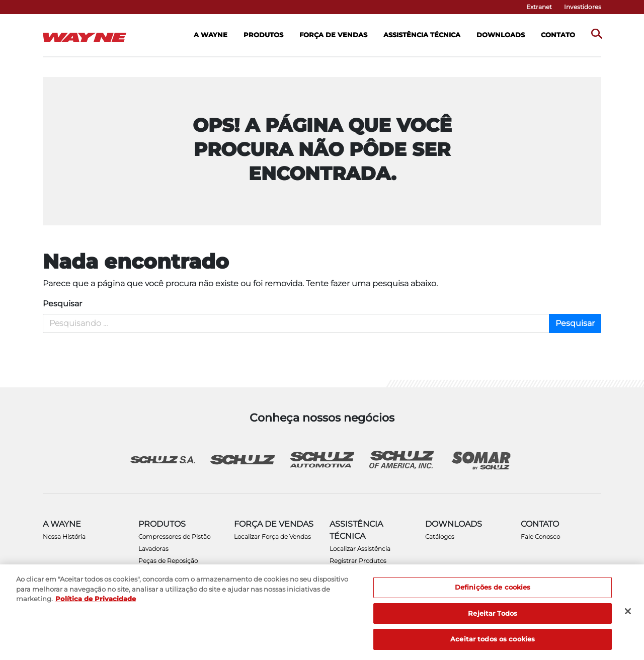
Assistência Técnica (422, 35)
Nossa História (64, 537)
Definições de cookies (493, 587)
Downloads (501, 35)
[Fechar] (628, 611)
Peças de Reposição (168, 561)
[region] (322, 612)
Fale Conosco (540, 537)
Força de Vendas (333, 35)
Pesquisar (62, 304)
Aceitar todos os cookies (493, 639)
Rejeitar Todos (493, 613)
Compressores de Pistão (174, 537)
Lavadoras (153, 549)
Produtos (263, 35)
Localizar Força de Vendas (272, 537)
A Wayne (211, 35)
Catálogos (440, 537)
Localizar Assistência (360, 549)
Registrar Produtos (358, 561)
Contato (558, 35)
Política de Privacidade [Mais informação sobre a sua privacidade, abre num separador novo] (96, 599)
